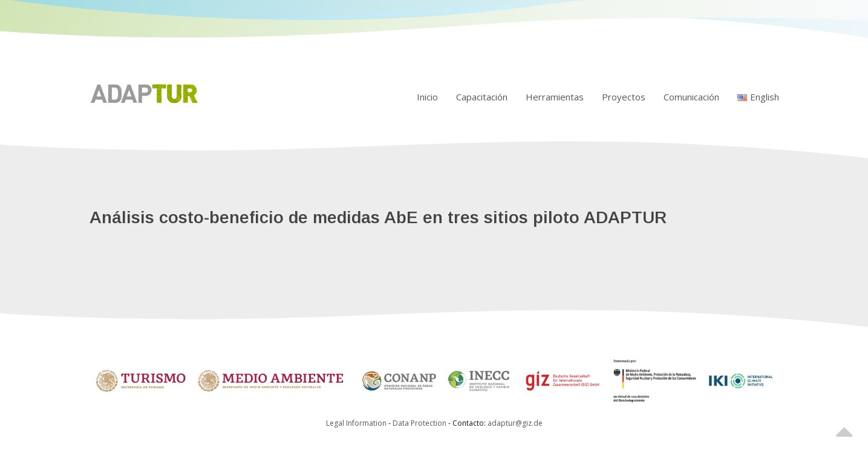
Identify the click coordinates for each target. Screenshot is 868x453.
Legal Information (356, 423)
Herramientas (555, 97)
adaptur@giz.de (515, 423)
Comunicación (691, 97)
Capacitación (482, 97)
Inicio (427, 97)
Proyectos (624, 97)
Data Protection (420, 423)
